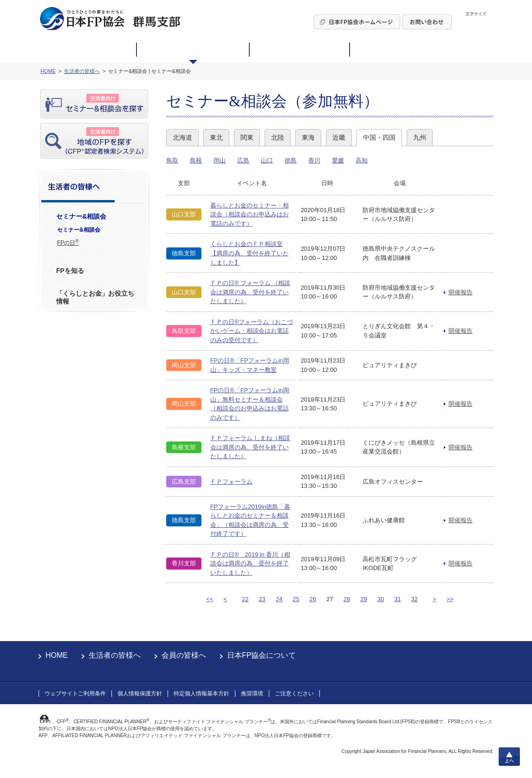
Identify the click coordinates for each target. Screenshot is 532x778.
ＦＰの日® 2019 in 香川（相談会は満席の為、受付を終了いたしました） (250, 564)
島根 (196, 160)
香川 (314, 160)
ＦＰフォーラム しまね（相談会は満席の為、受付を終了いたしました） (250, 447)
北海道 (182, 137)
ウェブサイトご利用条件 (75, 694)
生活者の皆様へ (115, 655)
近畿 (339, 137)
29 (363, 599)
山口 (267, 160)
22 (245, 599)
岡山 (220, 160)
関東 (247, 137)
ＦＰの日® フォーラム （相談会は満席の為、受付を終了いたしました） (250, 292)
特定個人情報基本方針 (201, 694)
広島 (243, 160)
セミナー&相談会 (79, 230)
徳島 (291, 160)
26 (313, 599)
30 (381, 599)
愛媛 (338, 160)
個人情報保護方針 (140, 694)
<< (210, 599)
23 (262, 599)
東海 (308, 137)
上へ (509, 757)
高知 (362, 160)
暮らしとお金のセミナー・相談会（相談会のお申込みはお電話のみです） (250, 214)
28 (347, 599)
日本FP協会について (261, 655)
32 (415, 599)
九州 (420, 137)
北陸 (278, 137)
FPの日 (68, 242)
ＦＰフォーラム (231, 482)
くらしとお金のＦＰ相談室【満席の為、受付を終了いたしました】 (250, 253)
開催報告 (461, 292)
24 (279, 599)
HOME (57, 655)
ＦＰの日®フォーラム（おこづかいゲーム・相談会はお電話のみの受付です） (252, 331)
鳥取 (172, 160)
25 (296, 599)
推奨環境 (252, 694)
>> (450, 599)
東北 (216, 137)
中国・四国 (379, 137)
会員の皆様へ (184, 655)
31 (397, 599)
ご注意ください (294, 694)
